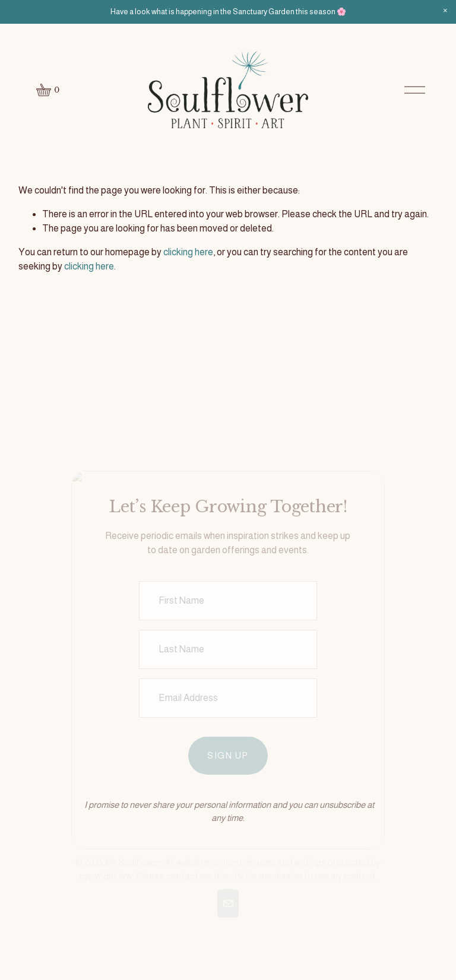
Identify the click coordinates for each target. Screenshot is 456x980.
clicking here (188, 252)
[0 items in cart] (48, 90)
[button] (445, 11)
